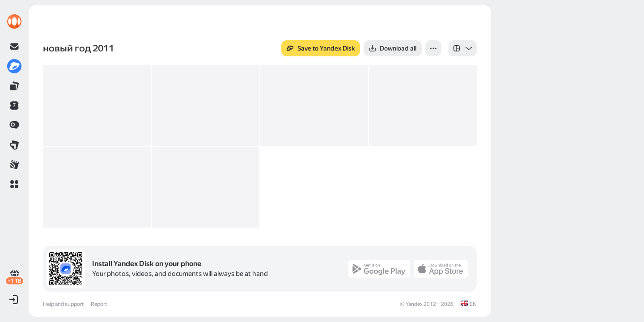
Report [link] (99, 304)
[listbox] (463, 48)
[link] (14, 21)
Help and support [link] (63, 304)
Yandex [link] (414, 304)
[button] (14, 184)
